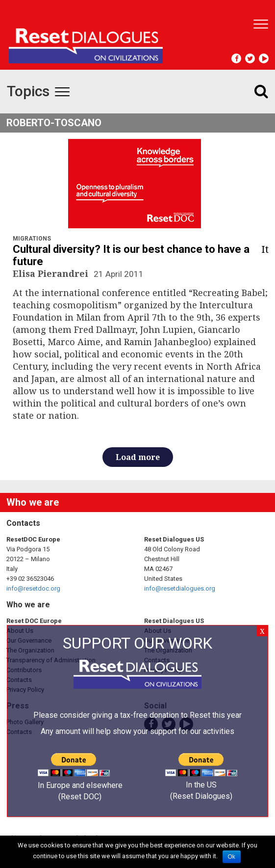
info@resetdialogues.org (180, 588)
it (265, 249)
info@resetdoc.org (33, 588)
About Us (20, 631)
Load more (138, 457)
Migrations (32, 239)
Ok (232, 857)
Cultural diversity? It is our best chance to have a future (131, 255)
